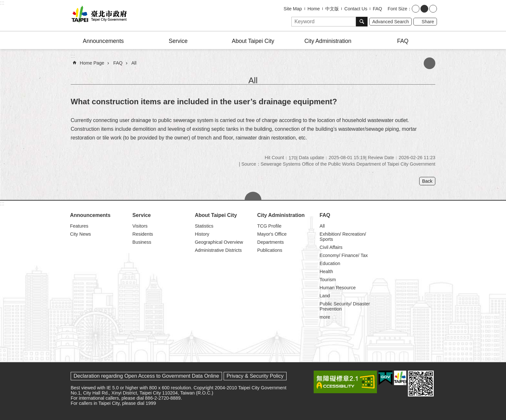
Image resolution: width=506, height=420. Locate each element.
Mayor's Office (272, 234)
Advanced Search (390, 22)
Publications (270, 250)
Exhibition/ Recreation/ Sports (343, 237)
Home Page (92, 63)
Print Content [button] (430, 63)
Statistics (204, 226)
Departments (270, 242)
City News (81, 234)
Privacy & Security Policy (255, 376)
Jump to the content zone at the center (3, 3)
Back (427, 181)
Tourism (328, 280)
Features (79, 226)
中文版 (332, 9)
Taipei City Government (98, 15)
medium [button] (424, 9)
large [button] (433, 9)
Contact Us (356, 9)
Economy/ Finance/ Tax (344, 255)
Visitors (140, 226)
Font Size (397, 9)
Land (325, 296)
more (325, 317)
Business (142, 242)
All (134, 63)
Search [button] (362, 22)
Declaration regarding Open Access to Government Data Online (146, 376)
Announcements (103, 41)
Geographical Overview (219, 242)
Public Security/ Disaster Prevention (345, 306)
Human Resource (338, 288)
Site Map (293, 9)
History (202, 234)
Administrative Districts (218, 250)
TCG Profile (269, 226)
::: (2, 3)
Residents (143, 234)
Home (314, 9)
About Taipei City (253, 41)
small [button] (416, 9)
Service (178, 41)
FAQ (377, 9)
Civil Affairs (331, 247)
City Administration (328, 41)
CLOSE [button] (253, 196)
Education (330, 263)
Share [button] (428, 22)
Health (326, 271)
